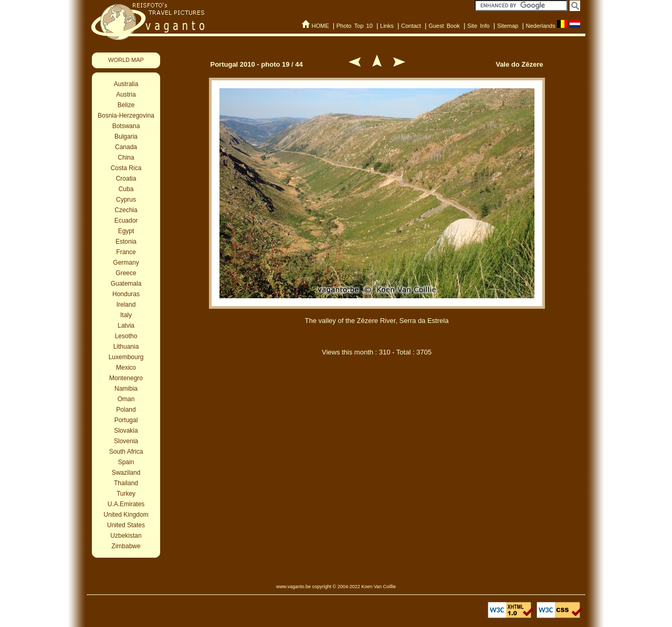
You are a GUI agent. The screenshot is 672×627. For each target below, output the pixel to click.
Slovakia (126, 431)
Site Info (479, 26)
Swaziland (126, 473)
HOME (320, 26)
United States (126, 525)
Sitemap (508, 26)
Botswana (126, 126)
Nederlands (540, 26)
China (126, 158)
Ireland (126, 305)
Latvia (126, 326)
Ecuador (126, 221)
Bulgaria (126, 137)
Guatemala (126, 284)
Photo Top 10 (355, 26)
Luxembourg (126, 357)
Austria (126, 95)
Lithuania (126, 347)
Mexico (126, 368)
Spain (126, 462)
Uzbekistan (126, 536)
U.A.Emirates (126, 504)
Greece (126, 273)
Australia (126, 84)
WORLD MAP (126, 60)
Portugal (126, 420)
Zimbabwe (126, 546)
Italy (126, 315)
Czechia (126, 210)
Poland (126, 410)
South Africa (126, 452)
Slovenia (126, 441)
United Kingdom (126, 515)
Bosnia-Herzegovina (126, 116)
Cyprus (126, 200)
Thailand (126, 483)
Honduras (126, 294)
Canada (126, 147)
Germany (126, 263)
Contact (411, 26)
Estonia (126, 242)
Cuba (126, 189)
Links (387, 26)
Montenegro (126, 378)
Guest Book (444, 26)
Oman (126, 399)
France (126, 252)
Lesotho (126, 336)
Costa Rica (126, 168)
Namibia (126, 389)
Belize (126, 105)
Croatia (126, 179)
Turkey (126, 494)
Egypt (126, 231)
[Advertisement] (377, 419)
